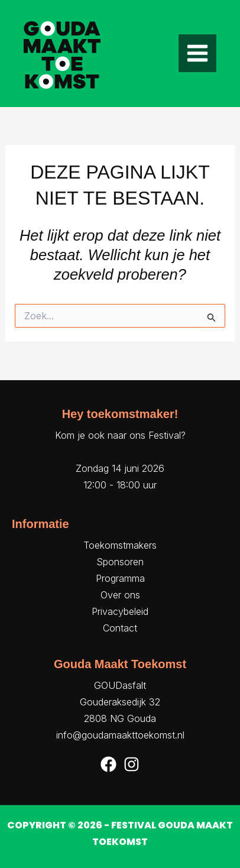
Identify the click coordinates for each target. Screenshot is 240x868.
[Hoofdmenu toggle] (197, 53)
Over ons (120, 595)
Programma (120, 578)
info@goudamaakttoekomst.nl (120, 735)
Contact (120, 628)
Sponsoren (120, 562)
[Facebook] (108, 764)
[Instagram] (132, 764)
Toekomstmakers (120, 545)
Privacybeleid (120, 611)
